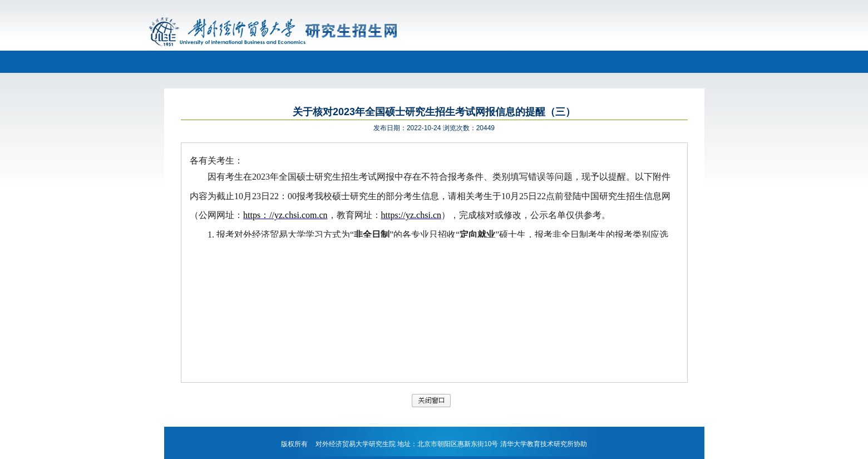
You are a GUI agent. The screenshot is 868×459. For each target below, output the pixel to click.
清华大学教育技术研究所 (537, 444)
